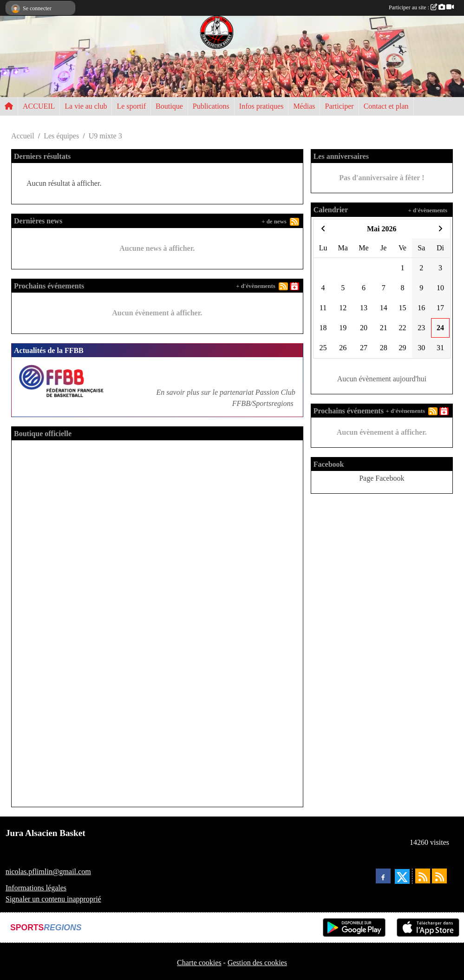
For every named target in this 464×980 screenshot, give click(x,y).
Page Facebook (382, 478)
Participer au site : (421, 7)
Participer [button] (339, 106)
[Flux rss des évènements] (439, 876)
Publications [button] (211, 106)
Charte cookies (199, 963)
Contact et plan (386, 106)
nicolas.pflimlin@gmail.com (48, 872)
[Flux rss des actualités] (423, 876)
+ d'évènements (255, 286)
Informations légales (36, 888)
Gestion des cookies (257, 963)
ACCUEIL (39, 106)
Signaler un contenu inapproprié (53, 899)
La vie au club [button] (86, 106)
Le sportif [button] (131, 106)
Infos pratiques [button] (261, 106)
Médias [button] (304, 106)
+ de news (274, 222)
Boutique (169, 106)
